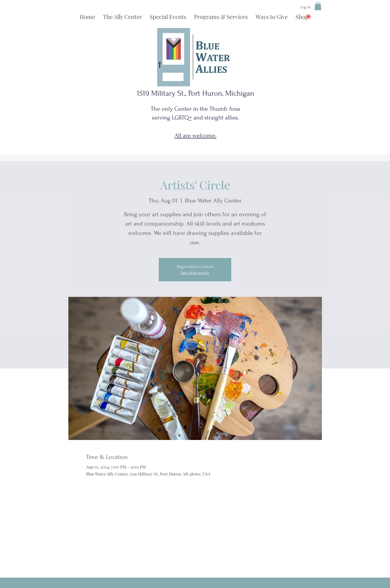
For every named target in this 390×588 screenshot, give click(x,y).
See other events (195, 273)
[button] (318, 6)
